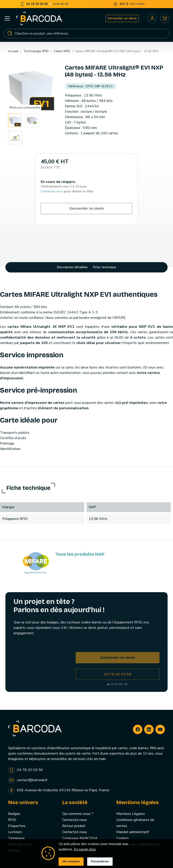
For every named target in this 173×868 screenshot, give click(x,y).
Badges (14, 814)
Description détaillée (72, 267)
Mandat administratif (133, 832)
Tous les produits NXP (80, 554)
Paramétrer (100, 861)
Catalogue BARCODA (80, 838)
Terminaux (16, 838)
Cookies (122, 838)
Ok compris (71, 861)
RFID (12, 820)
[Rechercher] (86, 34)
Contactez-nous (75, 820)
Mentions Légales (131, 814)
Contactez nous (52, 191)
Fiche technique (105, 267)
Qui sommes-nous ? (78, 814)
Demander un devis (122, 18)
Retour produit (74, 826)
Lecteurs (15, 832)
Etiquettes (17, 826)
